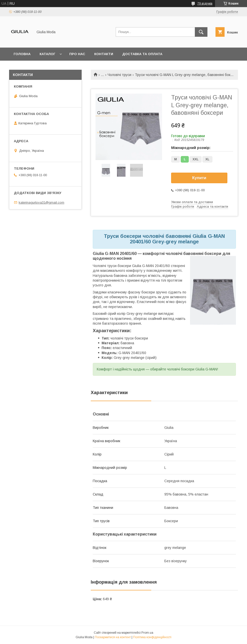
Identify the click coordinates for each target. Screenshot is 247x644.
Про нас (77, 54)
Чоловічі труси (119, 75)
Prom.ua (147, 633)
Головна (22, 54)
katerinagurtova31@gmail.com (41, 202)
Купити (199, 178)
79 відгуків (205, 4)
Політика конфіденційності (152, 637)
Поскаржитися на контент (113, 637)
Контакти (104, 54)
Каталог (47, 54)
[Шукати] (201, 32)
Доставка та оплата (142, 54)
